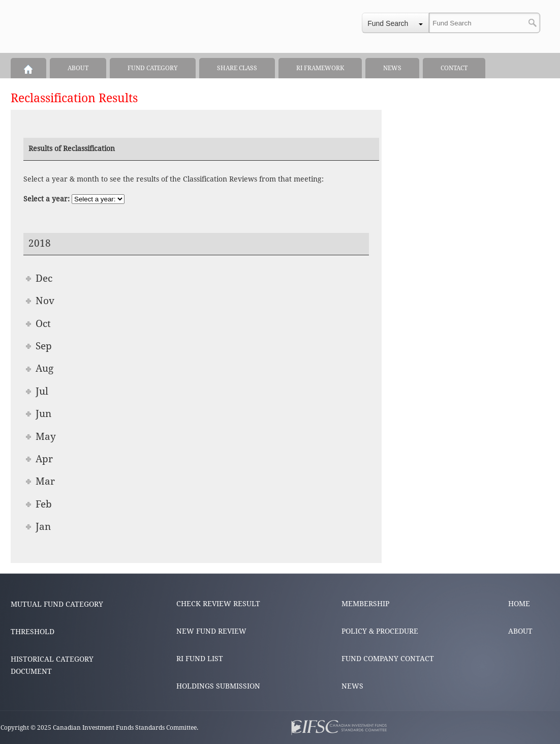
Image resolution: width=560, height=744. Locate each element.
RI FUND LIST (200, 659)
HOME (519, 604)
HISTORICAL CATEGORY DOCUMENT (52, 665)
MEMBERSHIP (365, 604)
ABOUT (520, 631)
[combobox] (395, 23)
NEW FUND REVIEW (211, 631)
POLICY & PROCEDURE (380, 631)
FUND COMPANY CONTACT (388, 659)
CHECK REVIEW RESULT (218, 604)
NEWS (352, 686)
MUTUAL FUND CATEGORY (57, 604)
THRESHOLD (33, 632)
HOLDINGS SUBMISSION (218, 686)
